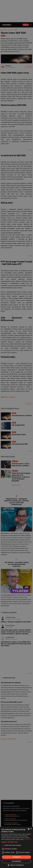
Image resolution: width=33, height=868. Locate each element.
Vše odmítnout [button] (16, 861)
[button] (16, 842)
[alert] (16, 434)
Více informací (28, 839)
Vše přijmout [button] (16, 857)
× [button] (31, 829)
